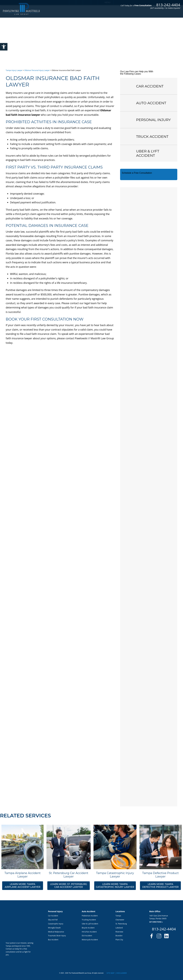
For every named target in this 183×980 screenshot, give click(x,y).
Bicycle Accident (88, 928)
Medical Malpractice (56, 932)
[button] (4, 47)
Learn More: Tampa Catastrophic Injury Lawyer (115, 886)
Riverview (119, 932)
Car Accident (53, 916)
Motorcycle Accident (90, 940)
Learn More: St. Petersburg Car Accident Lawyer (69, 886)
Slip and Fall (53, 920)
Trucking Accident (89, 920)
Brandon (119, 936)
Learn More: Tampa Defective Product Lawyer (160, 886)
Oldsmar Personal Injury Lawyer (37, 70)
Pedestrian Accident (90, 916)
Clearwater (120, 920)
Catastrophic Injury (56, 924)
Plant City (119, 940)
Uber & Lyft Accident (90, 924)
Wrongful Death (54, 928)
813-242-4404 (168, 5)
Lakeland (119, 928)
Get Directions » (156, 922)
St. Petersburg (121, 924)
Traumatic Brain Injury (57, 936)
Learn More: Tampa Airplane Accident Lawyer (23, 886)
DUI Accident (87, 936)
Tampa (118, 916)
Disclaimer (122, 973)
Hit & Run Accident (89, 932)
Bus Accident (53, 940)
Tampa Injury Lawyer (14, 70)
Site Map (111, 973)
